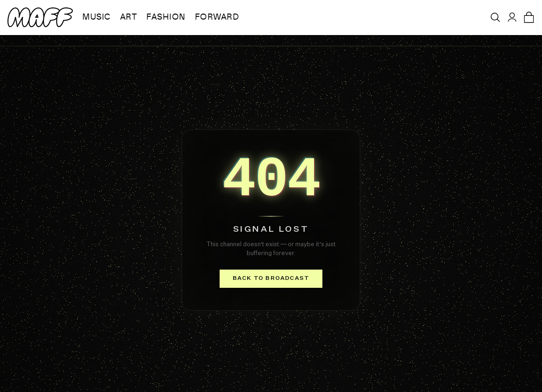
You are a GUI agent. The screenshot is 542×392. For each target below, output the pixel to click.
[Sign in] (512, 17)
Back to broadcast (271, 278)
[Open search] (495, 17)
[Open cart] (529, 17)
